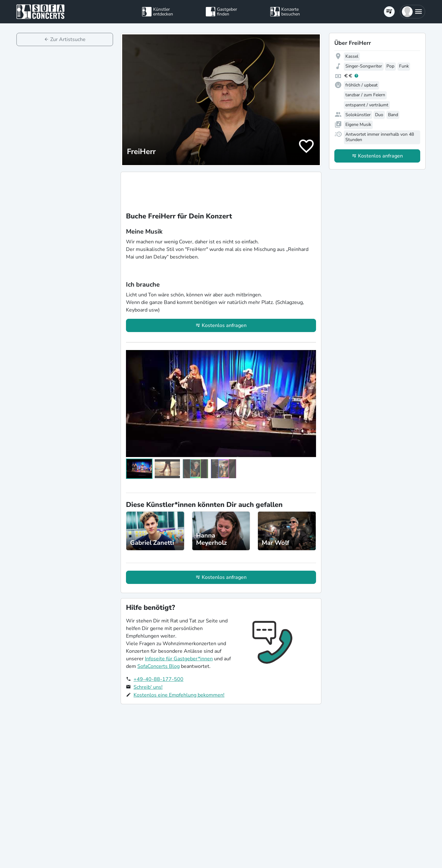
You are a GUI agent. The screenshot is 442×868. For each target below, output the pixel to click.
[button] (412, 12)
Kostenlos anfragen (224, 325)
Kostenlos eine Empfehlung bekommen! (179, 695)
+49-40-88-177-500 (158, 679)
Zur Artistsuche (68, 39)
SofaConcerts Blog (158, 666)
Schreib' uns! (148, 687)
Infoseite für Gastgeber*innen (179, 659)
